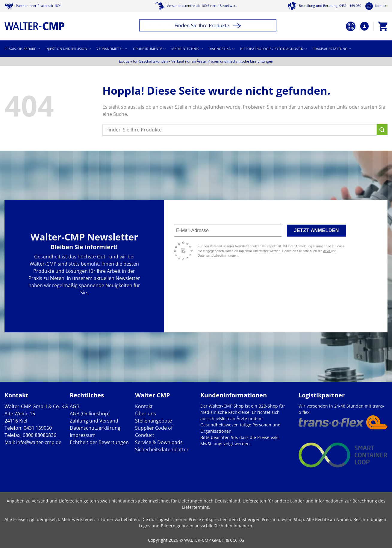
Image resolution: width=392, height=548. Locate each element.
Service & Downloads (159, 442)
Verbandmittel (112, 49)
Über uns (146, 414)
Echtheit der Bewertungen (99, 442)
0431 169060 (38, 428)
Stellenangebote (153, 421)
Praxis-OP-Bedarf (22, 49)
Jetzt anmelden (317, 230)
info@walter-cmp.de (39, 442)
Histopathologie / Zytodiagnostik (274, 49)
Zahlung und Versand (94, 421)
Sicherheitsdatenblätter (162, 449)
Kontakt (376, 6)
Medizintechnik (187, 49)
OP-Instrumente (150, 49)
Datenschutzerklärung (95, 428)
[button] (209, 26)
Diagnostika (222, 49)
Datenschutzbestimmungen (218, 255)
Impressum (83, 435)
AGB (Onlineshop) (90, 414)
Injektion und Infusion (68, 49)
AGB (327, 251)
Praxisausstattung (332, 49)
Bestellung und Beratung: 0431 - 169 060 (324, 6)
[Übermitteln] (382, 130)
